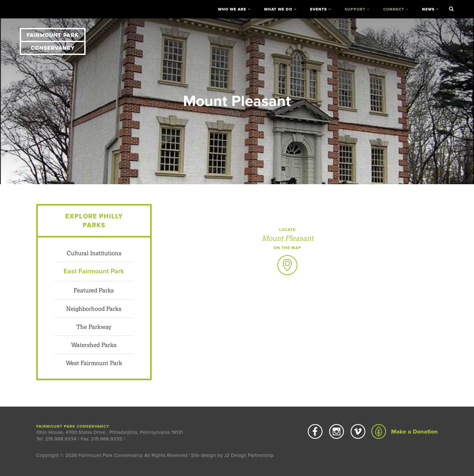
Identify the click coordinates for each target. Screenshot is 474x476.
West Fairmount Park (94, 363)
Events (318, 9)
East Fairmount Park (94, 271)
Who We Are (232, 9)
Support (355, 9)
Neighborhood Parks (94, 309)
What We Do (278, 9)
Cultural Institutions (94, 253)
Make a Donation (405, 432)
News (428, 9)
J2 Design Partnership (249, 455)
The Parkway (94, 327)
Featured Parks (94, 290)
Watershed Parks (94, 345)
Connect (394, 9)
